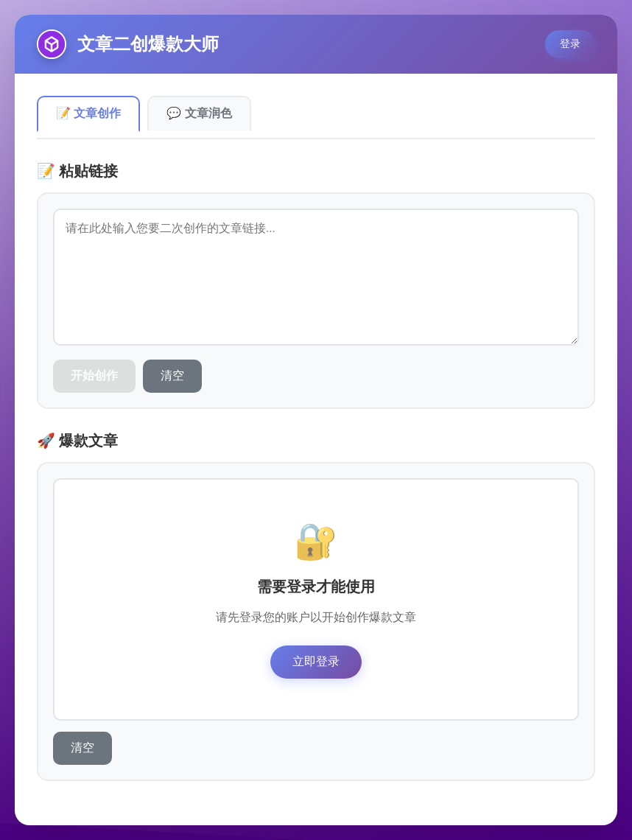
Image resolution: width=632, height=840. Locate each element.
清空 (172, 375)
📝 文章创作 (88, 113)
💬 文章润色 (199, 113)
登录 (570, 43)
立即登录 (316, 661)
